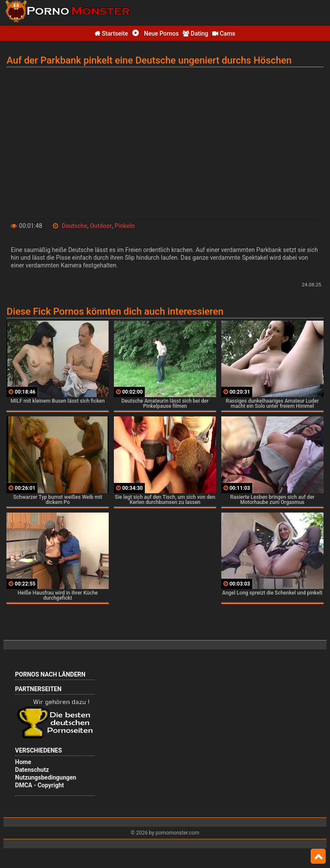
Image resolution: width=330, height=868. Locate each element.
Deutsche (75, 226)
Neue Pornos (156, 33)
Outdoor (101, 226)
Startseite (111, 33)
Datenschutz (32, 770)
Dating (195, 33)
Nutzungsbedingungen (46, 777)
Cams (224, 33)
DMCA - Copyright (40, 785)
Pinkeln (124, 226)
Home (23, 762)
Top (318, 856)
